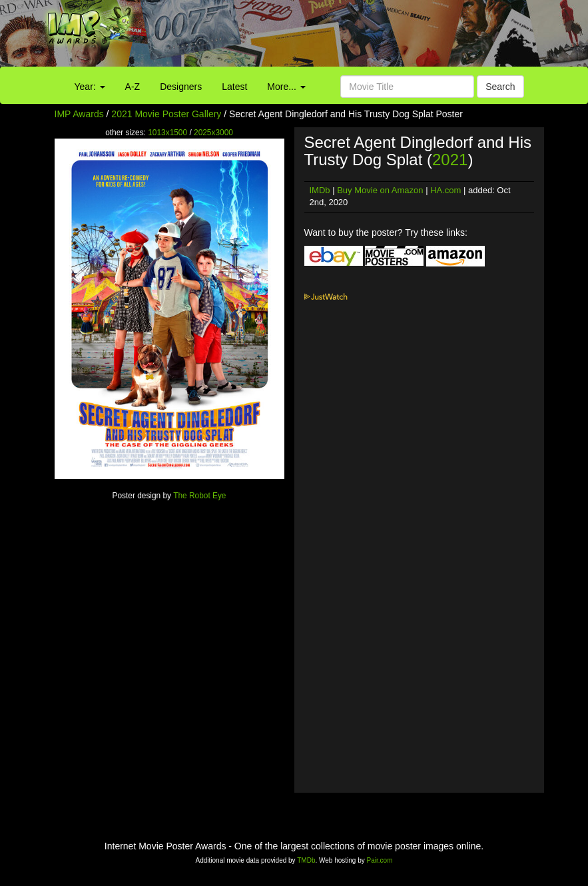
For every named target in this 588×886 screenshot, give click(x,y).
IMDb (320, 190)
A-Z (133, 87)
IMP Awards (79, 114)
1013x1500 (167, 133)
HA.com (445, 190)
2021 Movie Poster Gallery (166, 114)
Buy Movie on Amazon (380, 190)
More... (286, 87)
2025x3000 (213, 133)
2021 (450, 160)
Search (500, 87)
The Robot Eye (199, 496)
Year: (90, 87)
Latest (234, 87)
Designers (181, 87)
